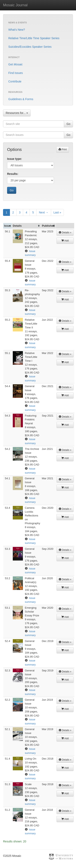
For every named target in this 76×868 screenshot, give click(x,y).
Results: (13, 174)
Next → (44, 212)
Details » (65, 233)
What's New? (17, 30)
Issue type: (14, 159)
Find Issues (16, 73)
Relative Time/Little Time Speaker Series (34, 38)
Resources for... (17, 113)
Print (63, 149)
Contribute (15, 81)
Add (65, 241)
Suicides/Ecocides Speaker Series (30, 47)
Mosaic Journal (15, 5)
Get (16, 64)
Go (68, 124)
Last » (57, 212)
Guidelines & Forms (21, 99)
